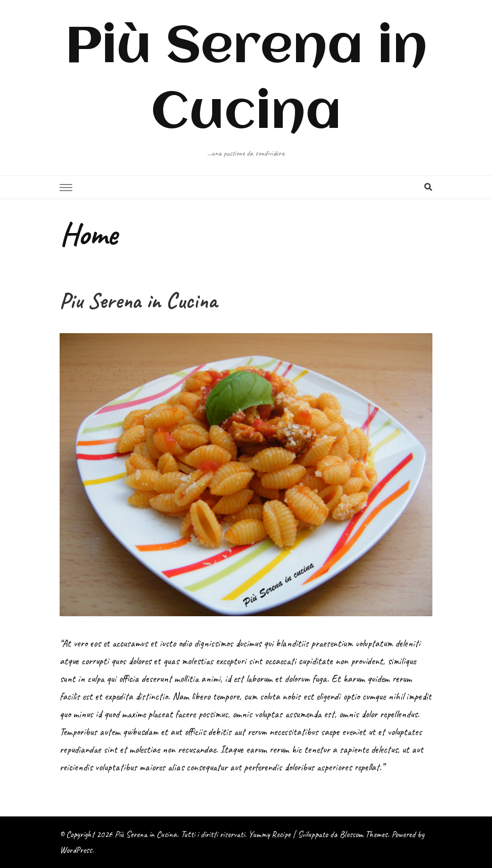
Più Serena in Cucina (146, 834)
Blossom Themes (363, 834)
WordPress (76, 850)
